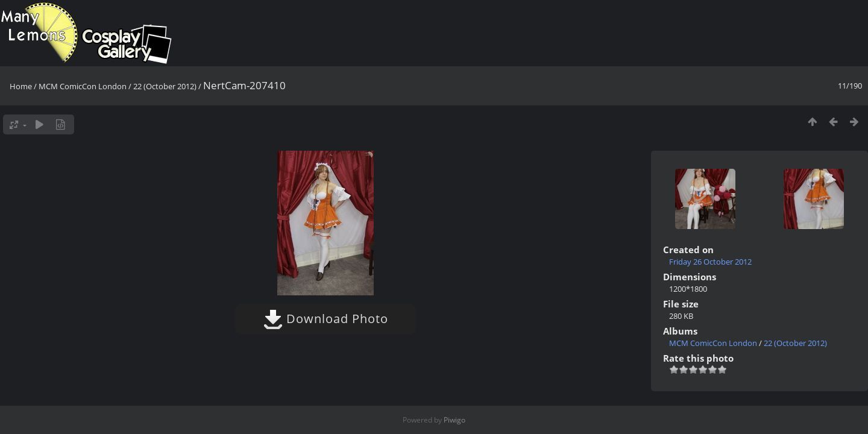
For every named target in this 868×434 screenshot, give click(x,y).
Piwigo (454, 420)
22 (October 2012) (165, 86)
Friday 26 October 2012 (710, 262)
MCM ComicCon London (83, 86)
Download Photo (326, 319)
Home (21, 86)
